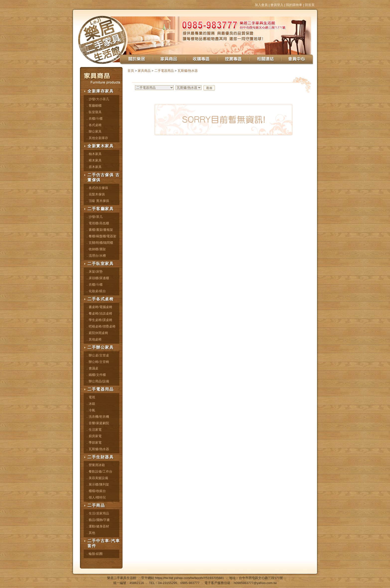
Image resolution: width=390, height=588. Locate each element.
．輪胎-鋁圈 (94, 554)
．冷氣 (90, 410)
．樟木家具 (94, 160)
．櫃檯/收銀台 (96, 491)
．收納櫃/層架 (96, 249)
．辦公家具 (94, 131)
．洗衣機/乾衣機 (97, 417)
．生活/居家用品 (97, 513)
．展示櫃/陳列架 (97, 484)
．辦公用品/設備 (97, 381)
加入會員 (261, 5)
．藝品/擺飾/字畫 (98, 520)
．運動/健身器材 (97, 526)
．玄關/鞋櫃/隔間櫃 (99, 243)
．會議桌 (92, 368)
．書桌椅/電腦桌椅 (99, 307)
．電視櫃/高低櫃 (97, 223)
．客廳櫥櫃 (94, 106)
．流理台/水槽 (96, 256)
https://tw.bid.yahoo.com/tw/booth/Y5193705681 (190, 578)
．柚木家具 (94, 154)
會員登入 (277, 5)
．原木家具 (94, 167)
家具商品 (144, 71)
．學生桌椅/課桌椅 (99, 320)
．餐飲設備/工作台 (99, 471)
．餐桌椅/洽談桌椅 (99, 313)
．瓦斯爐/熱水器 (97, 449)
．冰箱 (90, 404)
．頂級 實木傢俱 (97, 201)
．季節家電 (94, 443)
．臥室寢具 (94, 112)
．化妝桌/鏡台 (96, 291)
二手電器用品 (164, 71)
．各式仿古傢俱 (97, 188)
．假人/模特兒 (96, 497)
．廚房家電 (94, 436)
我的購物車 (294, 5)
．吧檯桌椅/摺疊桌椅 (100, 326)
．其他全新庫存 (97, 138)
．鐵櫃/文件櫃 (96, 375)
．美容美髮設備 (97, 478)
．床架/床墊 (94, 272)
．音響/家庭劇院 (97, 423)
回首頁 (310, 5)
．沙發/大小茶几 (97, 99)
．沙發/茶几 (94, 217)
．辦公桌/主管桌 (97, 355)
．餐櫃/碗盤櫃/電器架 (101, 236)
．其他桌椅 (94, 339)
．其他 (90, 533)
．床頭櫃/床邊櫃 (97, 278)
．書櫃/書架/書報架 (99, 230)
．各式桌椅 (94, 125)
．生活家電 (94, 430)
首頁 (131, 71)
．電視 (90, 397)
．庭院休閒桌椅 (97, 333)
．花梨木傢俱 (95, 194)
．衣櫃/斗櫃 (94, 119)
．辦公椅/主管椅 (97, 362)
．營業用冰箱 (95, 465)
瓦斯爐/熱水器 (188, 71)
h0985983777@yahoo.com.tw (255, 583)
